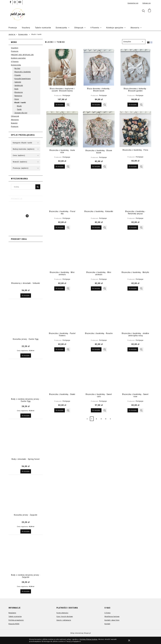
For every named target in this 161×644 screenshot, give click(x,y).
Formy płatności (62, 613)
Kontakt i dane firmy (112, 620)
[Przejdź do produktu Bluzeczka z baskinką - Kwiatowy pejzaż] (135, 191)
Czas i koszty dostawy (65, 616)
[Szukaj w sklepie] (24, 187)
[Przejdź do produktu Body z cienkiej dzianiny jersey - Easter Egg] (26, 382)
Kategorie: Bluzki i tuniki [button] (22, 143)
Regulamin (12, 613)
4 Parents (15, 62)
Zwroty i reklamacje (64, 620)
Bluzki (19, 106)
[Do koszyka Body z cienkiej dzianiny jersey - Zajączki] (26, 591)
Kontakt (107, 624)
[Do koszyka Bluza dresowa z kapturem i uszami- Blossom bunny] (60, 105)
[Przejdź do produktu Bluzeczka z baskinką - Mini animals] (62, 252)
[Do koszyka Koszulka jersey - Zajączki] (26, 531)
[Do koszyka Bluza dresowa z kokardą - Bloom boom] (96, 105)
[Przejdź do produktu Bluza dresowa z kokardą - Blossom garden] (135, 67)
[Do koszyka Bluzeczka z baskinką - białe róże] (60, 167)
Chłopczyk (15, 116)
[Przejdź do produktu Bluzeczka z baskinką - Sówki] (62, 374)
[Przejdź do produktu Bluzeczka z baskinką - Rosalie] (99, 313)
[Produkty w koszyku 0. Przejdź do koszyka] (150, 11)
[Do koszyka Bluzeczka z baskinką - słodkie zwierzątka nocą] (133, 349)
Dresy (17, 99)
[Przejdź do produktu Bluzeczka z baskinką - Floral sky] (62, 191)
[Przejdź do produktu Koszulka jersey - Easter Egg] (26, 225)
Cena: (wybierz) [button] (19, 155)
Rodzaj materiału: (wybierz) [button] (24, 149)
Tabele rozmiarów (15, 616)
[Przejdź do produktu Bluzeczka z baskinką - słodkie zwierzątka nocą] (135, 313)
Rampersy (18, 96)
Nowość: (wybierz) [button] (20, 162)
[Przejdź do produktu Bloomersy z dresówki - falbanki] (26, 267)
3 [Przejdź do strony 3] (101, 419)
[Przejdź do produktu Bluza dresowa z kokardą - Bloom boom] (99, 67)
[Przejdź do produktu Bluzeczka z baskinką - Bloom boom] (99, 129)
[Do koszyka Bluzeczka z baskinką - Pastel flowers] (60, 349)
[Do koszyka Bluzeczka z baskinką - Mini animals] (60, 288)
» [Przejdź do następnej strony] (110, 419)
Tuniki (19, 109)
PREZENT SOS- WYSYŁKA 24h (22, 55)
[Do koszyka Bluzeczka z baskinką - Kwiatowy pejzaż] (133, 227)
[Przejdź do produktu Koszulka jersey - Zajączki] (26, 498)
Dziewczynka (16, 65)
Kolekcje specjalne (18, 58)
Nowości (14, 123)
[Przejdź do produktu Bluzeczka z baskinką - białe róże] (62, 129)
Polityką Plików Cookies (89, 639)
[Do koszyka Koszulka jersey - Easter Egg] (26, 356)
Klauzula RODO (14, 624)
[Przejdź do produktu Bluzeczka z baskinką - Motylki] (135, 252)
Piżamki (18, 75)
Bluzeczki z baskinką (23, 72)
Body (16, 89)
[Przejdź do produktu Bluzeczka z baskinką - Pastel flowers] (62, 313)
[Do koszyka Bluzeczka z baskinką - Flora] (133, 167)
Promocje (15, 51)
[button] (68, 105)
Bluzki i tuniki (20, 103)
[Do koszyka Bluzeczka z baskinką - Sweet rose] (133, 410)
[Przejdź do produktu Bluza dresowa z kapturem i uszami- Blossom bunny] (62, 67)
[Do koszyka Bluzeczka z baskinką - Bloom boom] (96, 167)
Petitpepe (66, 95)
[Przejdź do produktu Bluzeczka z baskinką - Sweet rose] (135, 374)
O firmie (108, 613)
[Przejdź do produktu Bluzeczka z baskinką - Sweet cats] (99, 374)
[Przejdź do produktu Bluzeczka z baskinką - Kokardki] (99, 191)
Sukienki (18, 82)
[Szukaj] (38, 187)
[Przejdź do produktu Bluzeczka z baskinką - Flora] (135, 129)
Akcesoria (15, 120)
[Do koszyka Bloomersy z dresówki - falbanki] (26, 295)
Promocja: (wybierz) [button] (21, 168)
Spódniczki (19, 85)
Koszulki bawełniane (23, 79)
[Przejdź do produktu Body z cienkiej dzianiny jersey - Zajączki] (26, 558)
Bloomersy (19, 92)
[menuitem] (15, 28)
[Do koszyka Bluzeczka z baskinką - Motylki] (133, 288)
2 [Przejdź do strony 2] (96, 419)
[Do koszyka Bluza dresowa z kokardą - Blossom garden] (133, 105)
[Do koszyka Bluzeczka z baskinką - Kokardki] (96, 227)
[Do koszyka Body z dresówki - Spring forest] (26, 471)
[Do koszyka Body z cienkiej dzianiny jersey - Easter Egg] (26, 416)
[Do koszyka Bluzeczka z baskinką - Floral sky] (60, 227)
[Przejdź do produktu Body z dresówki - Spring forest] (26, 443)
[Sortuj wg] (134, 42)
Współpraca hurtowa (112, 616)
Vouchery (15, 48)
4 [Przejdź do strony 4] (106, 419)
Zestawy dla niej (21, 113)
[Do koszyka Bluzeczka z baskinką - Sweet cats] (96, 410)
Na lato (17, 68)
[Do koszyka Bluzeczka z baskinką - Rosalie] (96, 349)
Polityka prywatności (16, 620)
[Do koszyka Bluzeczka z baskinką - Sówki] (60, 410)
